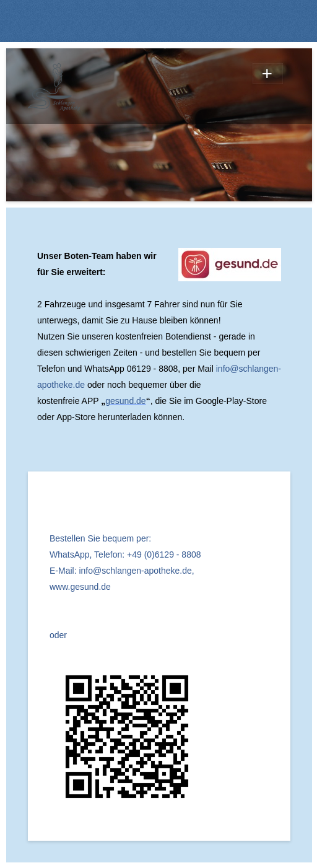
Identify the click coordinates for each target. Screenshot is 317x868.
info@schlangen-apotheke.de (135, 571)
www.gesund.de (80, 587)
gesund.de (125, 401)
